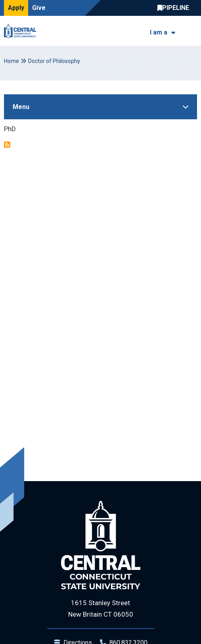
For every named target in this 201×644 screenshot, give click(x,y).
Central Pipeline (175, 8)
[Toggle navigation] (192, 31)
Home (11, 61)
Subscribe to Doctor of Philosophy (7, 145)
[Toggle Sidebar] (100, 107)
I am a (159, 32)
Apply (16, 8)
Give (39, 8)
